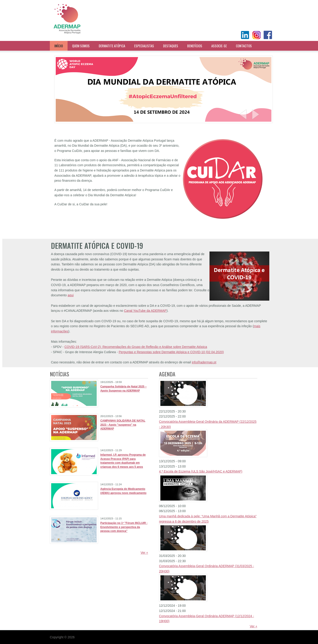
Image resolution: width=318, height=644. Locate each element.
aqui (71, 295)
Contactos (244, 46)
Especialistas (144, 46)
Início (59, 46)
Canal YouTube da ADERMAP (145, 311)
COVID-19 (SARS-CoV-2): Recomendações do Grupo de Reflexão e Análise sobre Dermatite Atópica (136, 347)
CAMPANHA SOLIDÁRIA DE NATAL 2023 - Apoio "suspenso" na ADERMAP (123, 425)
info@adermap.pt (204, 362)
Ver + (144, 553)
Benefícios (195, 46)
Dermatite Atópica (112, 46)
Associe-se (219, 46)
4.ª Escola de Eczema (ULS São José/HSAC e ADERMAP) (201, 471)
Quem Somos (81, 46)
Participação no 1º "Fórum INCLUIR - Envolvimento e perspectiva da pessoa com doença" (124, 527)
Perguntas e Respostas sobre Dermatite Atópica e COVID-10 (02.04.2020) (171, 352)
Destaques (171, 46)
